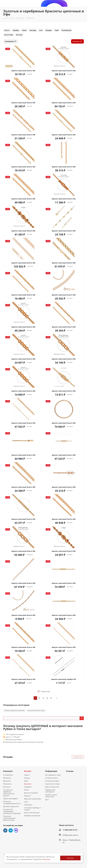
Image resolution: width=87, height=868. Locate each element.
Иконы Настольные (32, 813)
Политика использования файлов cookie (9, 818)
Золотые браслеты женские (14, 710)
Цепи (26, 781)
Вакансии (7, 781)
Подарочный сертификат (50, 791)
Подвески (28, 787)
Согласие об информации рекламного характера (12, 811)
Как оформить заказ (53, 775)
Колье (26, 790)
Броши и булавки (31, 793)
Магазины (7, 778)
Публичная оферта (11, 799)
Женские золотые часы (36, 710)
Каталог (28, 771)
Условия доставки (52, 781)
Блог (47, 800)
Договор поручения (11, 806)
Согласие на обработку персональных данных (9, 793)
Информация (51, 771)
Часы (26, 802)
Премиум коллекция (32, 816)
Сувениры (28, 805)
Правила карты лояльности (51, 796)
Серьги (27, 775)
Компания (8, 771)
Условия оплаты (51, 778)
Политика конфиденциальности (12, 802)
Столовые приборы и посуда (32, 809)
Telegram (11, 830)
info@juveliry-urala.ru (70, 835)
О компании (8, 775)
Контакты (7, 787)
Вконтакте (5, 830)
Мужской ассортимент (33, 799)
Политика (46, 859)
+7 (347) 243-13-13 (70, 830)
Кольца (27, 778)
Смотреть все (78, 757)
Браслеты (28, 784)
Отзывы (70, 771)
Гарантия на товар (52, 784)
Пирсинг (27, 796)
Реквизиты (7, 784)
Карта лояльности (52, 787)
